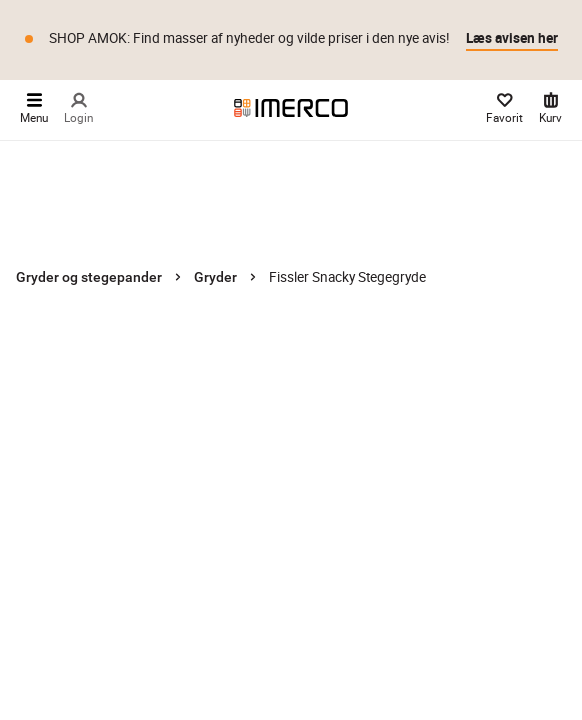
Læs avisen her (512, 38)
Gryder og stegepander (89, 277)
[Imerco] (291, 108)
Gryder (215, 277)
